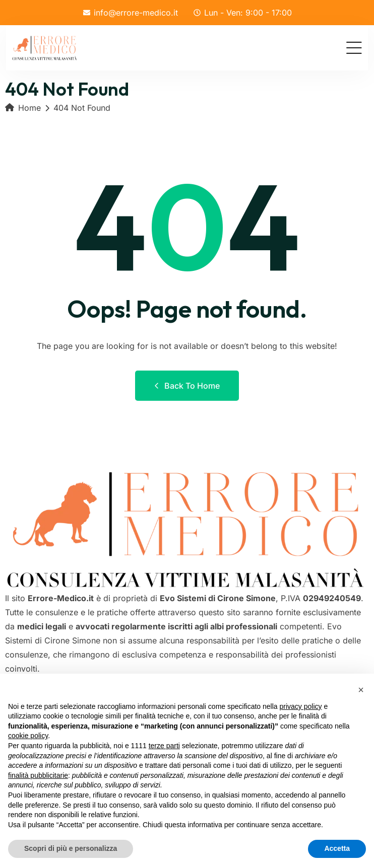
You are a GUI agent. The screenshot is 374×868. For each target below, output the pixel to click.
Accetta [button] (337, 848)
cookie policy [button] (28, 736)
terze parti (164, 746)
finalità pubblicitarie (38, 775)
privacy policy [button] (301, 706)
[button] (361, 690)
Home (23, 108)
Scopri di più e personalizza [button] (71, 848)
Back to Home (187, 386)
